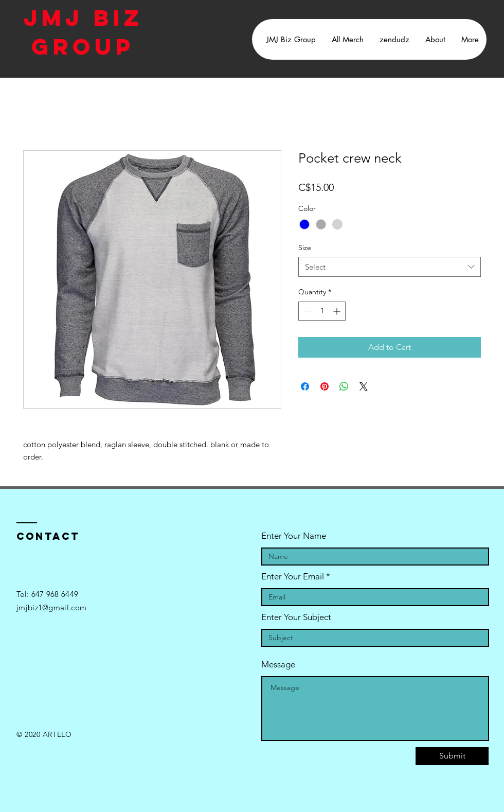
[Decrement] (306, 311)
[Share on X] (364, 386)
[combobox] (390, 267)
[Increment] (338, 311)
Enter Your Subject (296, 617)
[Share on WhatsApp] (344, 386)
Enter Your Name (294, 536)
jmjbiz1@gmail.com (51, 607)
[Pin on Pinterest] (325, 386)
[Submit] (452, 756)
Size (305, 248)
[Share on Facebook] (305, 386)
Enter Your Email (293, 577)
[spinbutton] (322, 311)
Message (278, 665)
